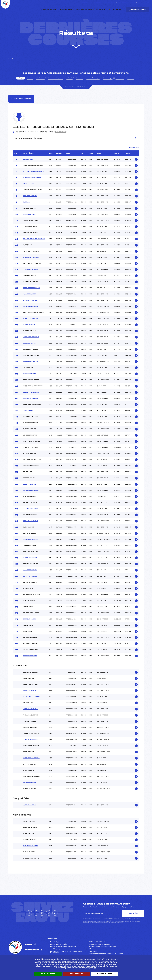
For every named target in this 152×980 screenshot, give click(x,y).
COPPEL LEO (28, 169)
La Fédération (102, 10)
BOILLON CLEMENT (30, 531)
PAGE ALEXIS (28, 194)
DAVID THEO (28, 421)
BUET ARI (27, 212)
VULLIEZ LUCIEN (30, 304)
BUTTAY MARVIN (29, 494)
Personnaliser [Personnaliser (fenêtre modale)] (105, 974)
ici (122, 933)
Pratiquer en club (49, 10)
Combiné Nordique (93, 88)
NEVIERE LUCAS (29, 793)
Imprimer (134, 158)
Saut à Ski (79, 88)
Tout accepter (48, 974)
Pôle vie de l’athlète (97, 952)
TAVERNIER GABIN (30, 519)
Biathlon (30, 88)
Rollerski (69, 88)
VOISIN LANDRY (29, 384)
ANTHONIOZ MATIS (30, 856)
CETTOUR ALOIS (29, 629)
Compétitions (66, 10)
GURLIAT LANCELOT (31, 500)
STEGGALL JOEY (29, 224)
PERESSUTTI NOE (30, 666)
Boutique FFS (123, 2)
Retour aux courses (21, 109)
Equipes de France (84, 10)
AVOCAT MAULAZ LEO (31, 768)
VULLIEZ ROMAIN (30, 580)
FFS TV (133, 2)
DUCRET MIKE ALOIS (31, 402)
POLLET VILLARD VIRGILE (33, 181)
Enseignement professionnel (101, 954)
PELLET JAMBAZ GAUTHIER (34, 249)
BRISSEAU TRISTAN (31, 267)
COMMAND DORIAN (31, 280)
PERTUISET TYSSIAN (31, 298)
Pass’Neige (55, 952)
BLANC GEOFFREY (30, 568)
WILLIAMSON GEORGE (32, 188)
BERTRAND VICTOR (30, 549)
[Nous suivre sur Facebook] (138, 2)
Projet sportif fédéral (59, 954)
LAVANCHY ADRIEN (30, 310)
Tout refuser (76, 974)
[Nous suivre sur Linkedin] (148, 2)
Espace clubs (110, 2)
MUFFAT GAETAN (29, 815)
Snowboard (120, 88)
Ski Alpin (21, 88)
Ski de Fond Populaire (56, 88)
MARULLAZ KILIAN (30, 719)
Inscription (133, 923)
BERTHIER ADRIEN (30, 372)
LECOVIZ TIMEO (29, 353)
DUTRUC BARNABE (30, 750)
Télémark (131, 88)
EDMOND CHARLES (30, 316)
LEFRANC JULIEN (30, 586)
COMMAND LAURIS (30, 408)
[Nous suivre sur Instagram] (143, 2)
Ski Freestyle (108, 88)
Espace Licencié (137, 10)
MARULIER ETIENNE (31, 347)
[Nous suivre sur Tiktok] (146, 2)
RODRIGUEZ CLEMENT (32, 707)
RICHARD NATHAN (30, 206)
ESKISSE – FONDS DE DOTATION (92, 2)
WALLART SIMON (30, 701)
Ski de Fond (40, 88)
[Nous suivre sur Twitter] (141, 2)
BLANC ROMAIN (29, 335)
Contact (29, 954)
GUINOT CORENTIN (31, 329)
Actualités (117, 10)
